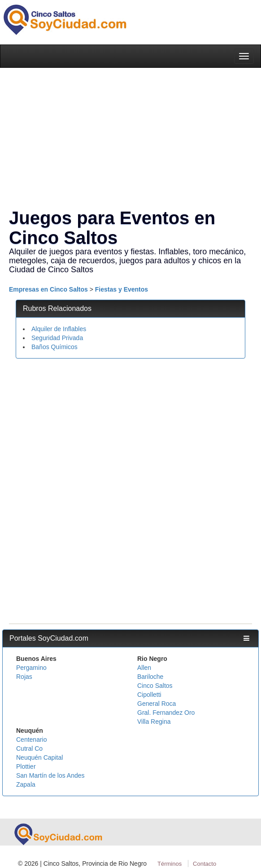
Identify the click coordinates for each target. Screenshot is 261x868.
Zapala (26, 784)
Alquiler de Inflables (59, 329)
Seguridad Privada (57, 338)
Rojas (24, 677)
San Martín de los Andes (50, 775)
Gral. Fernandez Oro (166, 713)
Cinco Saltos (155, 686)
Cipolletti (149, 695)
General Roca (157, 704)
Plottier (26, 766)
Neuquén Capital (39, 757)
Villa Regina (154, 722)
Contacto (204, 864)
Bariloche (150, 677)
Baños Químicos (54, 347)
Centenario (32, 740)
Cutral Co (29, 748)
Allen (144, 668)
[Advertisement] (128, 430)
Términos (170, 864)
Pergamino (31, 668)
